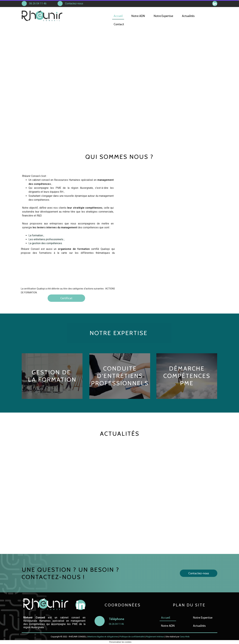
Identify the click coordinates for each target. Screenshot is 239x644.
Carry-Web (185, 637)
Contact (119, 24)
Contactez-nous (74, 4)
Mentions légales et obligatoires (103, 637)
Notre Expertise (203, 618)
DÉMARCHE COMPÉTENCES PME (187, 376)
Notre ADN (168, 626)
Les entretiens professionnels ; (47, 239)
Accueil (166, 618)
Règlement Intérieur (155, 637)
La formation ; (37, 235)
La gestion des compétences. (45, 243)
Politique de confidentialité (132, 637)
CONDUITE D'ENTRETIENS (120, 372)
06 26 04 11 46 (38, 4)
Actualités (199, 626)
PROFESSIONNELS (120, 383)
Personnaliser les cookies (120, 642)
